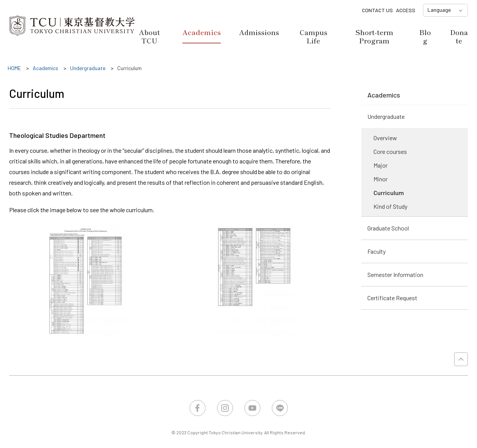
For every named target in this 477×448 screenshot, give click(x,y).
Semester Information (395, 274)
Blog (425, 36)
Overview (385, 138)
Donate (459, 36)
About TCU (149, 36)
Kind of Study (390, 206)
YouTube (252, 408)
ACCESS (406, 10)
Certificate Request (392, 298)
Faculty (376, 251)
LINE (280, 408)
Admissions (259, 32)
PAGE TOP (461, 359)
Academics (202, 32)
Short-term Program (374, 36)
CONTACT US (377, 10)
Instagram (225, 408)
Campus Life (313, 36)
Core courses (390, 151)
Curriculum (389, 193)
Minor (380, 179)
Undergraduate (386, 116)
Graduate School (388, 228)
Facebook (198, 408)
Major (380, 165)
